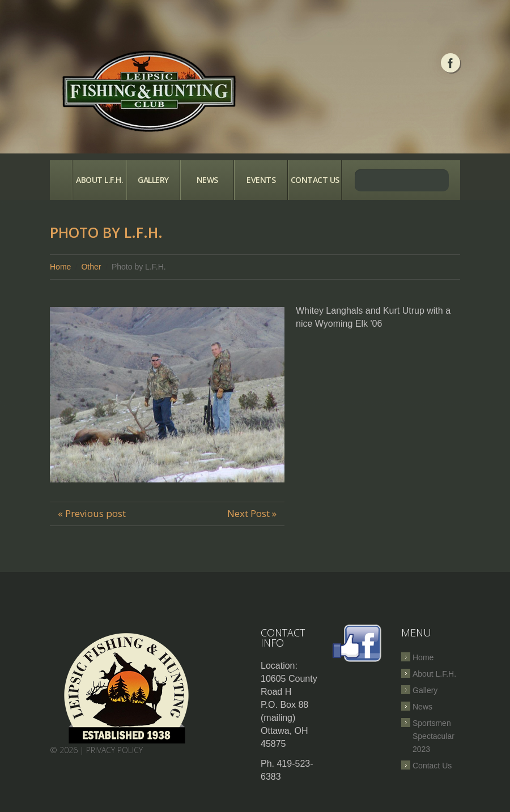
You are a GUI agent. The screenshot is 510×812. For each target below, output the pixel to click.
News (207, 180)
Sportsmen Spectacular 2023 (433, 736)
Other (91, 267)
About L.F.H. (99, 180)
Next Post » (252, 513)
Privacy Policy (114, 750)
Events (261, 180)
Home (61, 180)
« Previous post (92, 513)
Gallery (153, 180)
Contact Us (315, 180)
